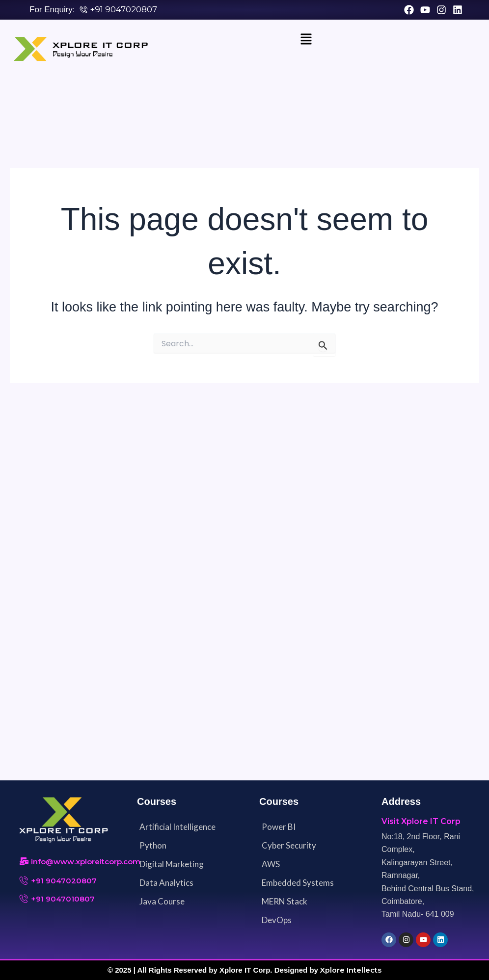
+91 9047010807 (63, 899)
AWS (271, 864)
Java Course (162, 902)
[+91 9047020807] (24, 881)
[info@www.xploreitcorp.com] (24, 863)
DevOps (277, 920)
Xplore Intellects (351, 970)
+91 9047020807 (123, 9)
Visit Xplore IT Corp (421, 822)
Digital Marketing (172, 864)
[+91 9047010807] (24, 899)
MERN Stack (285, 902)
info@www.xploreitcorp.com (86, 862)
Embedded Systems (298, 883)
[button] (306, 40)
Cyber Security (289, 846)
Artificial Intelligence (177, 827)
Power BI (279, 827)
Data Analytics (166, 883)
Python (153, 846)
